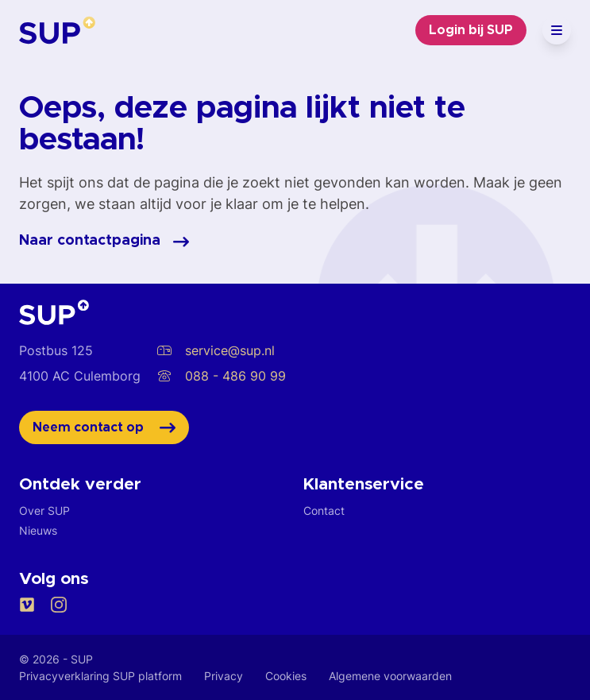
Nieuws (38, 530)
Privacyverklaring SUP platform (100, 676)
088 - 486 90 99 (221, 376)
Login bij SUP (471, 30)
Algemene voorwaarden (390, 676)
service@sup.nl (216, 350)
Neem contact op (104, 427)
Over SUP (44, 510)
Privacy (224, 676)
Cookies (286, 676)
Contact (324, 510)
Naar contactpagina (104, 242)
